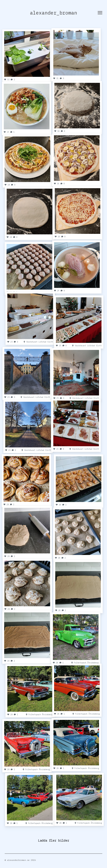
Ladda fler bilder (54, 842)
